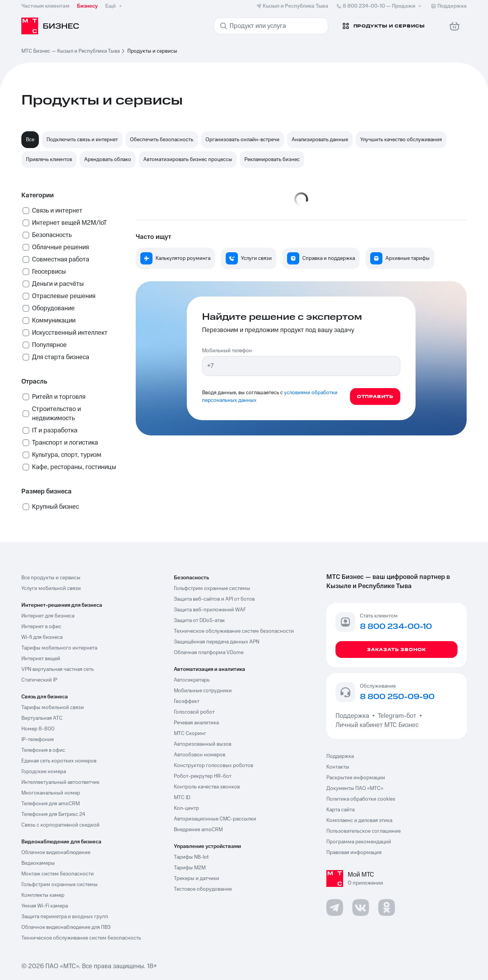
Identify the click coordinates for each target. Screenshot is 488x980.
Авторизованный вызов (203, 744)
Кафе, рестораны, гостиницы (74, 467)
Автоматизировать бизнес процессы (188, 160)
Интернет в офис (41, 627)
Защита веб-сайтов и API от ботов (214, 599)
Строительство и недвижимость (56, 414)
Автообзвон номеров (200, 755)
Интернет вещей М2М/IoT (69, 223)
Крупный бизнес (55, 507)
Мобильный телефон (227, 351)
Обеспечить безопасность (162, 140)
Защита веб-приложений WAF (210, 610)
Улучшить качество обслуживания (401, 140)
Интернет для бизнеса (48, 616)
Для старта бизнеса (61, 357)
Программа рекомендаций (359, 842)
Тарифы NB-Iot (191, 857)
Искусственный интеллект (70, 333)
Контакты (338, 767)
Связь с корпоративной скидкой (60, 825)
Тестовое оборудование (203, 889)
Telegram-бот (397, 716)
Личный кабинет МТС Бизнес (377, 725)
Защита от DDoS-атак (199, 621)
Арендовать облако (108, 160)
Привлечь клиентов (49, 160)
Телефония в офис (43, 750)
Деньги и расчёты (58, 284)
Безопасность (52, 235)
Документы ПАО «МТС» (355, 788)
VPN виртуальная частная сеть (58, 669)
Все (30, 140)
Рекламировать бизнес (272, 160)
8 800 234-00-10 (379, 6)
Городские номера (44, 772)
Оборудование (53, 308)
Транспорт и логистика (65, 443)
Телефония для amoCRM (51, 804)
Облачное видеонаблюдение (56, 853)
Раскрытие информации (356, 778)
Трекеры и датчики (197, 878)
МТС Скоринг (190, 733)
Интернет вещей (41, 659)
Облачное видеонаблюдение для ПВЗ (66, 927)
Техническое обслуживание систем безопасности (234, 631)
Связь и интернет (57, 211)
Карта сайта (340, 810)
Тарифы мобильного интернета (59, 648)
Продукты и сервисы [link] (152, 51)
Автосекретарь (192, 680)
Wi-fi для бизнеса (42, 637)
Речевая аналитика (196, 723)
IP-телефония (38, 740)
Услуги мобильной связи (51, 588)
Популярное (49, 345)
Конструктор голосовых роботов (213, 766)
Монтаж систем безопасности (58, 874)
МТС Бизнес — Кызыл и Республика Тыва (71, 51)
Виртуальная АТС (42, 718)
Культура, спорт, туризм (67, 455)
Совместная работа (61, 260)
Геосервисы (49, 272)
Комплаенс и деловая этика (359, 820)
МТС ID (182, 798)
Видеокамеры (38, 863)
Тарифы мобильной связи (53, 708)
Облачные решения (60, 247)
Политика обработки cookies (361, 799)
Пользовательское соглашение (364, 831)
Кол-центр (186, 808)
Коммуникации (54, 321)
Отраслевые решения (64, 296)
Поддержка (354, 716)
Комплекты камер (43, 895)
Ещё (114, 6)
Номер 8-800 (38, 729)
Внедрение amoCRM (198, 830)
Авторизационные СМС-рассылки (215, 819)
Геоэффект (187, 701)
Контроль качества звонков (207, 787)
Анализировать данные (320, 140)
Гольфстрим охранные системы (59, 885)
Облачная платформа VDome (209, 653)
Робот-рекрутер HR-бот (203, 776)
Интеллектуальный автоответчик (60, 782)
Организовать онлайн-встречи (242, 140)
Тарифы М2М (190, 868)
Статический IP (39, 680)
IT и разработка (55, 430)
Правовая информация (354, 853)
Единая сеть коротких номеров (59, 761)
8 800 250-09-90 (397, 697)
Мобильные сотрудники (203, 691)
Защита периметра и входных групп (65, 917)
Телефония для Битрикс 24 (53, 814)
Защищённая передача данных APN (217, 642)
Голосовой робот (194, 712)
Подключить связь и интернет (82, 140)
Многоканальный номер (51, 793)
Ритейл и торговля (59, 397)
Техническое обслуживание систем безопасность (81, 938)
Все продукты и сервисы (51, 578)
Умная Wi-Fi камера (45, 906)
